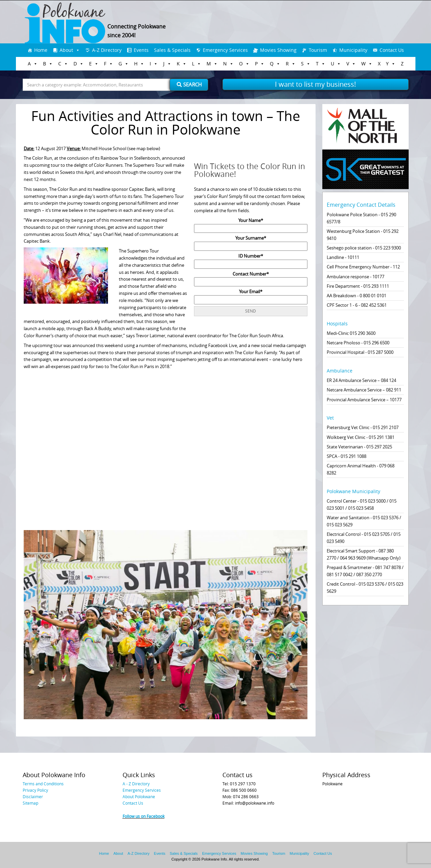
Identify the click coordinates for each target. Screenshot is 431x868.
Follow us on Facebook (144, 816)
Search (189, 84)
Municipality (353, 50)
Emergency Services (225, 50)
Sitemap (30, 803)
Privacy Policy (35, 790)
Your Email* (251, 296)
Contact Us (392, 50)
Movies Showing (278, 50)
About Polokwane (139, 796)
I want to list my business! (315, 84)
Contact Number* (251, 278)
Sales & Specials (172, 50)
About (66, 50)
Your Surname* (251, 242)
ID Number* (251, 260)
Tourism (318, 50)
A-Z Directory (107, 50)
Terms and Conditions (43, 784)
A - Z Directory (136, 784)
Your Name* (251, 224)
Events (141, 50)
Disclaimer (33, 796)
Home (41, 50)
